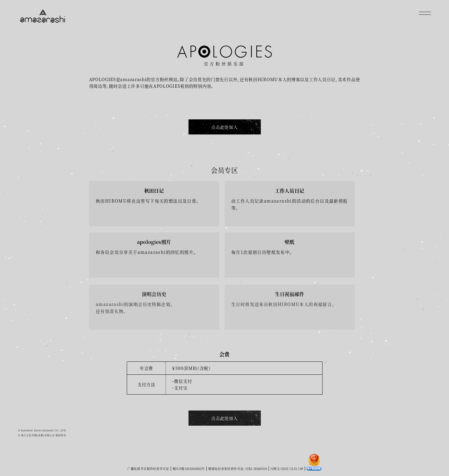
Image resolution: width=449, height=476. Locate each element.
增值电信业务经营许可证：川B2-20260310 (238, 469)
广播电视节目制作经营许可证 (148, 469)
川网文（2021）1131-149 (287, 469)
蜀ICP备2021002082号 (189, 469)
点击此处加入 (224, 127)
